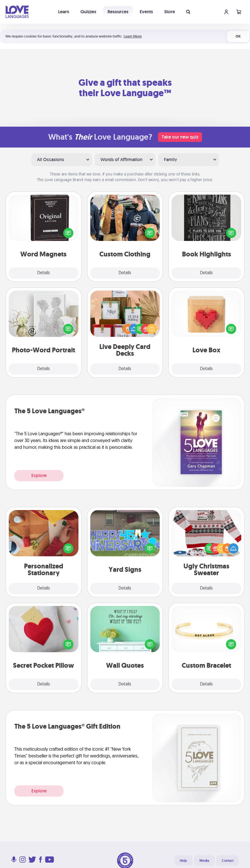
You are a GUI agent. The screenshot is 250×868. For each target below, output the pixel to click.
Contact (228, 861)
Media (204, 861)
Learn (64, 12)
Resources (118, 12)
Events (146, 12)
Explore (39, 475)
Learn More (133, 36)
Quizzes (88, 12)
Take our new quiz (180, 137)
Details (44, 273)
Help (183, 861)
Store (170, 12)
